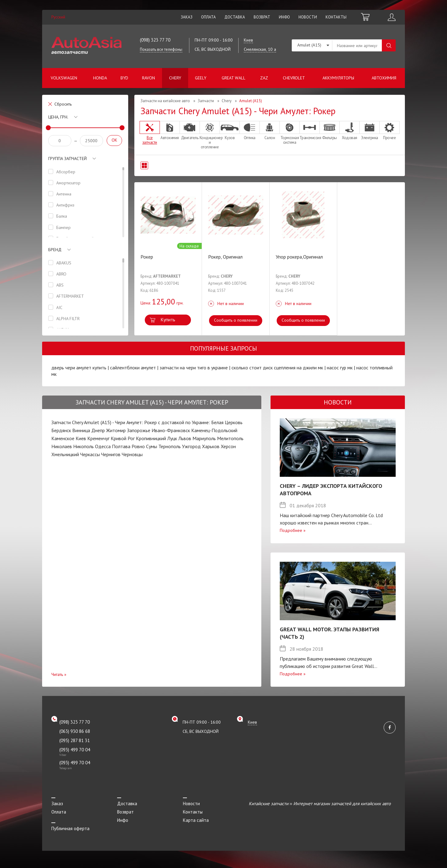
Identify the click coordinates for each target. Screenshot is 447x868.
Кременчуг (98, 438)
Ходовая (350, 131)
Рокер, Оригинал (225, 257)
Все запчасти (150, 133)
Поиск (389, 45)
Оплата (208, 17)
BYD (124, 78)
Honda (100, 78)
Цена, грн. (58, 117)
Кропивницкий (151, 438)
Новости (308, 17)
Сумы (152, 446)
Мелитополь (230, 438)
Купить (168, 319)
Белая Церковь (227, 422)
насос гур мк (340, 368)
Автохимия (384, 78)
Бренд (55, 250)
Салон (270, 131)
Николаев (62, 446)
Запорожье (139, 430)
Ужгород (191, 446)
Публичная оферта (70, 828)
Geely (201, 78)
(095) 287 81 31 (75, 740)
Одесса (103, 446)
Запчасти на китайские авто (165, 101)
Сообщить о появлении (236, 320)
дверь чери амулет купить (79, 368)
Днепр (98, 430)
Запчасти (206, 101)
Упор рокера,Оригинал (299, 257)
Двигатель (190, 131)
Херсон (228, 446)
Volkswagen (64, 78)
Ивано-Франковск (171, 430)
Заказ (187, 17)
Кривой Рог (123, 438)
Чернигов (111, 454)
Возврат (262, 17)
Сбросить (63, 104)
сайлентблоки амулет (133, 368)
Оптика (250, 131)
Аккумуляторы (338, 78)
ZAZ (264, 78)
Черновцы (132, 454)
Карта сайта (196, 820)
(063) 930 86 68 (75, 731)
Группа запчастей (67, 159)
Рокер (147, 257)
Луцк (172, 438)
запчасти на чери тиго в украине (194, 368)
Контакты (336, 17)
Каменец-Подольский (214, 430)
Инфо (284, 17)
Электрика (370, 131)
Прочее (390, 131)
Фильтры (330, 131)
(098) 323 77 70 (155, 40)
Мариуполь (204, 438)
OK (114, 140)
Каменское (63, 438)
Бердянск (61, 430)
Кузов (230, 131)
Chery (175, 78)
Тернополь (170, 446)
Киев (81, 438)
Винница (81, 430)
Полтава (121, 446)
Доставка (235, 17)
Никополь (83, 446)
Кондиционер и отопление (210, 135)
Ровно (138, 446)
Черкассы (90, 454)
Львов (185, 438)
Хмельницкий (65, 454)
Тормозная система (290, 133)
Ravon (148, 78)
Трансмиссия (310, 131)
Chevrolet (294, 78)
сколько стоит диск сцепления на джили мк (277, 368)
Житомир (116, 430)
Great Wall (233, 78)
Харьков (211, 446)
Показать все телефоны (161, 49)
